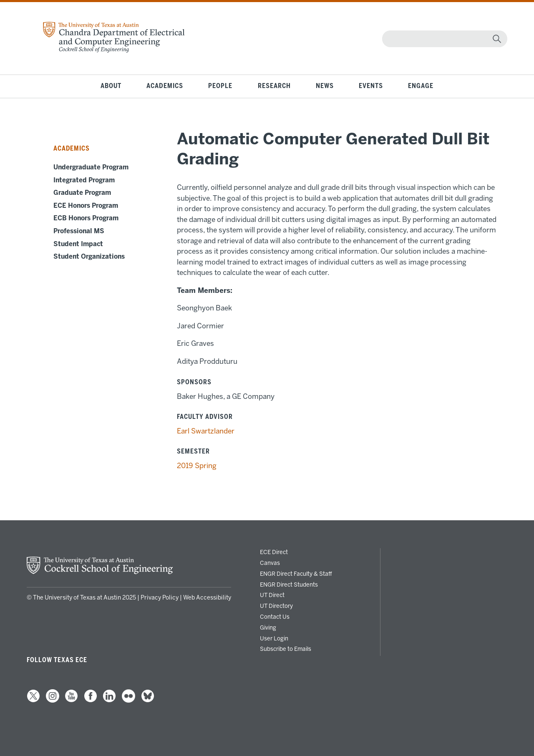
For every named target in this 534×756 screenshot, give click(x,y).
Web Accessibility (207, 598)
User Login (274, 638)
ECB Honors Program (86, 218)
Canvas (270, 563)
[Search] (443, 39)
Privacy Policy (160, 598)
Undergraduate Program (91, 167)
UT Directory (276, 606)
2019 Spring (197, 466)
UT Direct (272, 595)
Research (274, 86)
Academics (165, 86)
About (111, 86)
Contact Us (275, 617)
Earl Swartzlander (206, 431)
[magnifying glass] (497, 39)
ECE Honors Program (86, 206)
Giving (268, 627)
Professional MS (79, 231)
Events (371, 86)
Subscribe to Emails (286, 649)
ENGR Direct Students (289, 585)
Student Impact (78, 244)
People (220, 86)
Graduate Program (82, 193)
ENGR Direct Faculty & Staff (296, 574)
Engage (421, 86)
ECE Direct (274, 552)
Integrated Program (84, 180)
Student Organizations (89, 257)
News (325, 86)
